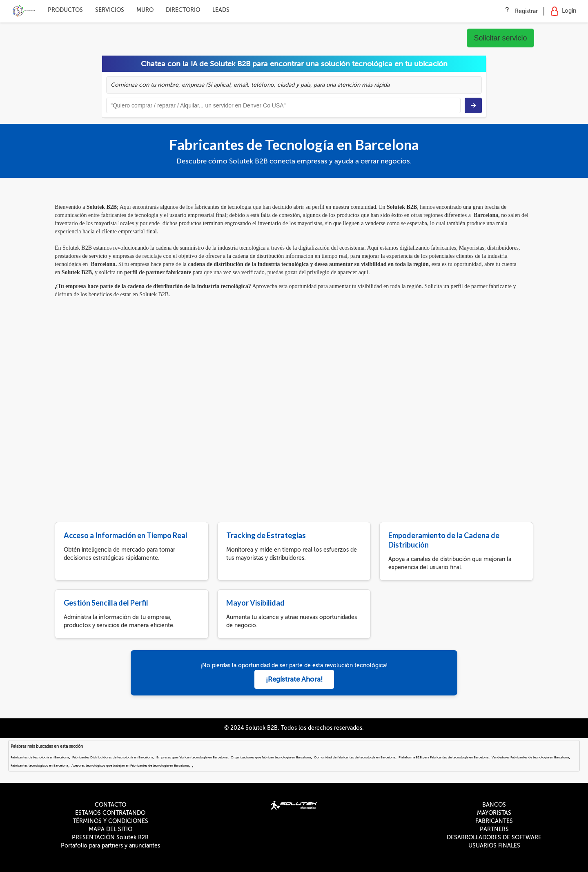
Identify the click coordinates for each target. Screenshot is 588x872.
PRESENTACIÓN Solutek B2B (110, 837)
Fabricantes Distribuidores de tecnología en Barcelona (113, 757)
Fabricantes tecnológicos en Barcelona (39, 766)
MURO (145, 10)
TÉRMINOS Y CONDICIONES (110, 821)
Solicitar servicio (500, 38)
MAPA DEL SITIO (110, 829)
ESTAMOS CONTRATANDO (110, 813)
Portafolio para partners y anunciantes (110, 846)
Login (563, 11)
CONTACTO (110, 805)
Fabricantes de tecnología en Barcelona (40, 757)
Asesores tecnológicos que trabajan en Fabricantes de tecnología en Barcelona (130, 766)
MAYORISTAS (494, 813)
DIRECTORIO (183, 10)
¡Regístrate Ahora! (294, 679)
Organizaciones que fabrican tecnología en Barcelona (271, 757)
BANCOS (494, 805)
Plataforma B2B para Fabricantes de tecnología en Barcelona (443, 757)
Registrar (526, 11)
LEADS (221, 10)
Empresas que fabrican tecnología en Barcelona (192, 757)
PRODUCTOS (65, 10)
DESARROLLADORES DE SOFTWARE (494, 837)
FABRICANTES (494, 821)
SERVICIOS (110, 10)
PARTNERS (494, 829)
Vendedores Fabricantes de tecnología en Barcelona (530, 757)
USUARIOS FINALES (494, 846)
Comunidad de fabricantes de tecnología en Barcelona (355, 757)
